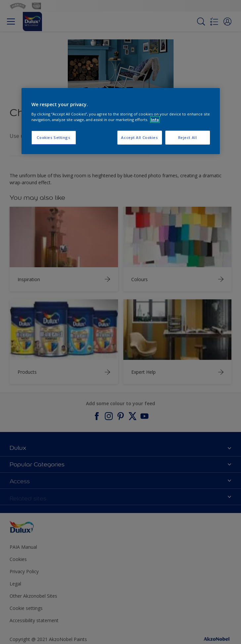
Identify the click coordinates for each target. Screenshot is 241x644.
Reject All (188, 137)
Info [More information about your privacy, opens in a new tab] (155, 120)
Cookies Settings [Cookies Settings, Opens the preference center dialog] (53, 137)
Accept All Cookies (139, 137)
